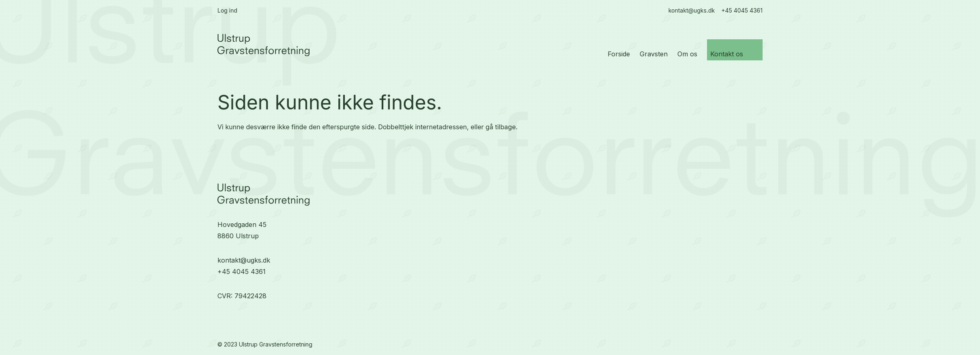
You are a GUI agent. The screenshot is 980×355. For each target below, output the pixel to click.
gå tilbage (501, 127)
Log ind (227, 10)
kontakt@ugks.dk (244, 260)
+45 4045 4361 (242, 272)
